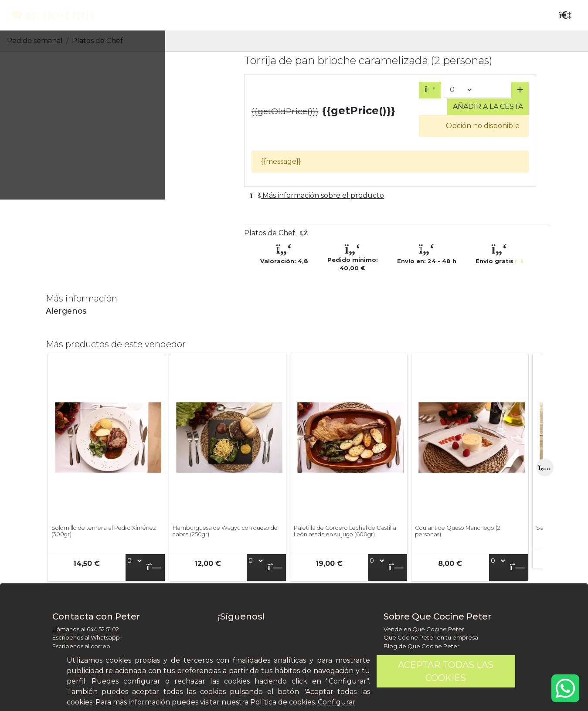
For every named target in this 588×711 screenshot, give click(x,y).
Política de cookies (282, 702)
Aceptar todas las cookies (446, 671)
